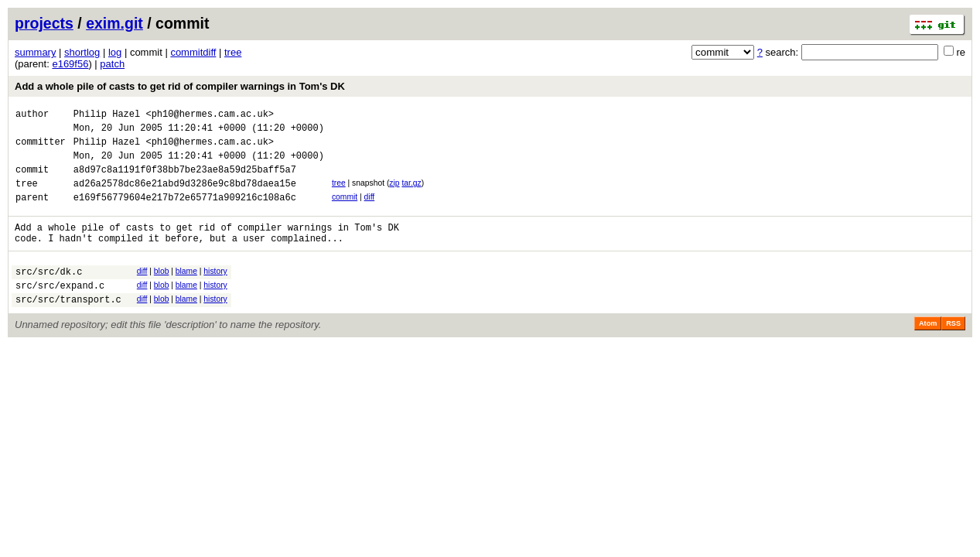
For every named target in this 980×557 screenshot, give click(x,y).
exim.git (114, 23)
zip (394, 195)
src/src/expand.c (60, 311)
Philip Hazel (107, 116)
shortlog (82, 52)
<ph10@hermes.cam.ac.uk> (210, 116)
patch (112, 64)
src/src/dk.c (49, 294)
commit (345, 211)
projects (44, 23)
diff (370, 211)
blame (186, 292)
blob (162, 292)
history (215, 292)
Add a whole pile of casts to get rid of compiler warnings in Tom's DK (180, 86)
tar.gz (411, 195)
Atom (928, 351)
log (115, 52)
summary (35, 52)
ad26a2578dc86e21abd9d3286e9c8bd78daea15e (185, 197)
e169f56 (70, 64)
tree (233, 52)
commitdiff (193, 52)
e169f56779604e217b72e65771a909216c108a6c (185, 213)
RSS (953, 351)
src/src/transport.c (68, 327)
